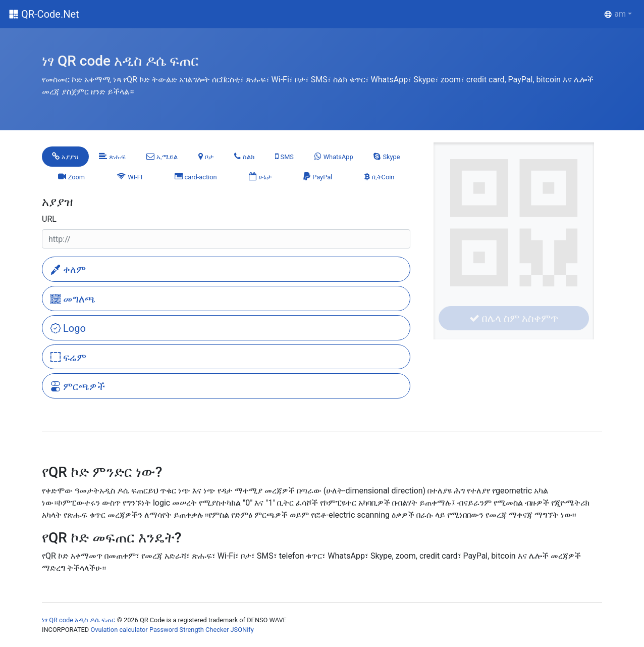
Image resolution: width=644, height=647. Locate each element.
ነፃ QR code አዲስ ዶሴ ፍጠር (79, 620)
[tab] (65, 157)
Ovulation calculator (119, 630)
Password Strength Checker (189, 630)
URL (49, 219)
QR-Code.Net (50, 14)
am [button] (615, 14)
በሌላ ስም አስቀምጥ (514, 318)
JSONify (242, 630)
